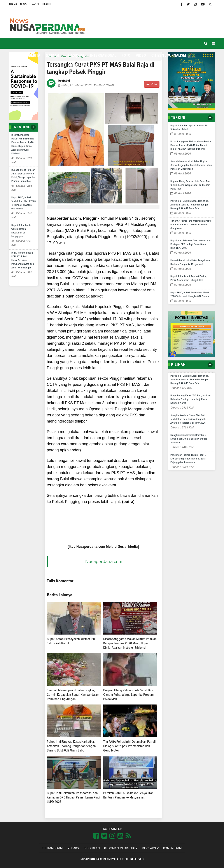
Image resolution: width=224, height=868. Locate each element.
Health (47, 4)
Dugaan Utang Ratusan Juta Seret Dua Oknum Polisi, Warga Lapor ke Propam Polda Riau (128, 695)
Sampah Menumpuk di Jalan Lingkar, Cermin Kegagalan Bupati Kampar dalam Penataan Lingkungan (73, 695)
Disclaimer (150, 848)
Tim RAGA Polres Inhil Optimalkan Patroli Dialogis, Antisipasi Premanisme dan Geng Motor (129, 746)
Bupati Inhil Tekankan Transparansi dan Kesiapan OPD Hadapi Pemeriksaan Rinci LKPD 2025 (73, 797)
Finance (34, 4)
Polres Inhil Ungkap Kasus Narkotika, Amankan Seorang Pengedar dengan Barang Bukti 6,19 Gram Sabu (71, 746)
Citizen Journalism (169, 56)
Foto (126, 56)
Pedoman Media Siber (121, 848)
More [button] (98, 66)
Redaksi (73, 848)
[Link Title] (96, 836)
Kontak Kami (173, 848)
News (23, 4)
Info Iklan (92, 848)
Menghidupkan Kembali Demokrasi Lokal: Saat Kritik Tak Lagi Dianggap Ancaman (189, 439)
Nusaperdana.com (104, 562)
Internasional (103, 56)
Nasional (76, 56)
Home (16, 55)
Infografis (78, 66)
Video (141, 56)
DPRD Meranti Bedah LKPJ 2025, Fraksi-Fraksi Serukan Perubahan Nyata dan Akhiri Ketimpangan (23, 260)
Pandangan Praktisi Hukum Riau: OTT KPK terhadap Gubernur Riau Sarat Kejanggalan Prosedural (189, 459)
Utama (13, 4)
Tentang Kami (53, 848)
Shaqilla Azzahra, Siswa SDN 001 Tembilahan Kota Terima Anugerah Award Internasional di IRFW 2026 (188, 419)
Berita (35, 56)
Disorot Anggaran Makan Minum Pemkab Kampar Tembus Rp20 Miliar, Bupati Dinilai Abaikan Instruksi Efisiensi (130, 643)
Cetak (152, 84)
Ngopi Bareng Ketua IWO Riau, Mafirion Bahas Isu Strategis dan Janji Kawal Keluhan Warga (191, 399)
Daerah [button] (52, 56)
